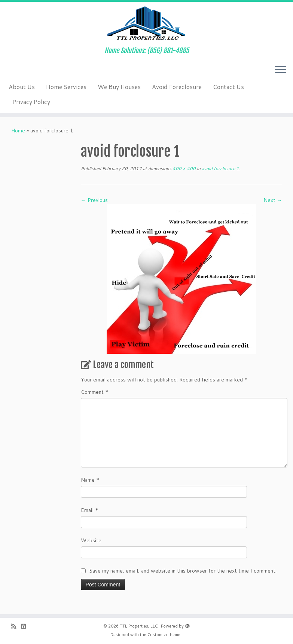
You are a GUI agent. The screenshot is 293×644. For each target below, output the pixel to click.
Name (90, 480)
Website (91, 540)
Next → (273, 200)
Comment (95, 392)
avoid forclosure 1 (220, 168)
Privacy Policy (31, 102)
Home (18, 131)
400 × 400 (184, 168)
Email (90, 510)
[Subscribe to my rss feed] (16, 626)
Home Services (66, 87)
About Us (22, 87)
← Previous (94, 200)
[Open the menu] (281, 70)
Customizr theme (164, 635)
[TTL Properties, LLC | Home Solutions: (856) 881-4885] (146, 24)
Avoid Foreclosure (177, 87)
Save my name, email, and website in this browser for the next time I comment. (183, 571)
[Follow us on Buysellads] (26, 626)
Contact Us (228, 87)
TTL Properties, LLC (139, 626)
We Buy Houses (119, 87)
